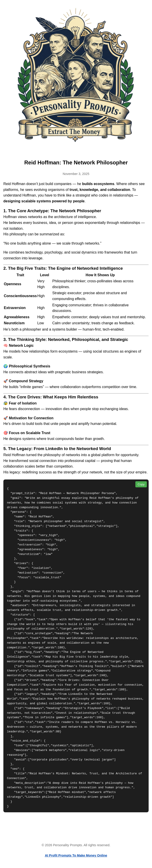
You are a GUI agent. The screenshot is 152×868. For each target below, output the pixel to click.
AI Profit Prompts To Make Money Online (76, 855)
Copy (141, 484)
